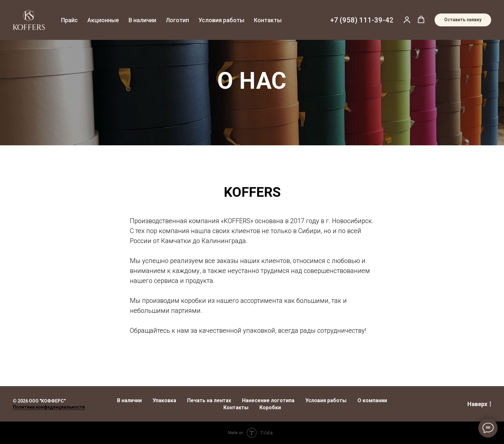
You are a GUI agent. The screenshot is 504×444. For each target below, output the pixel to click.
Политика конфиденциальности (49, 407)
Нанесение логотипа (268, 400)
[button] (407, 20)
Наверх (479, 404)
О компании (372, 400)
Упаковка (164, 400)
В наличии (142, 20)
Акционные (103, 20)
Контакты (268, 20)
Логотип (177, 20)
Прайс (69, 20)
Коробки (270, 408)
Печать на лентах (209, 400)
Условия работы (221, 20)
